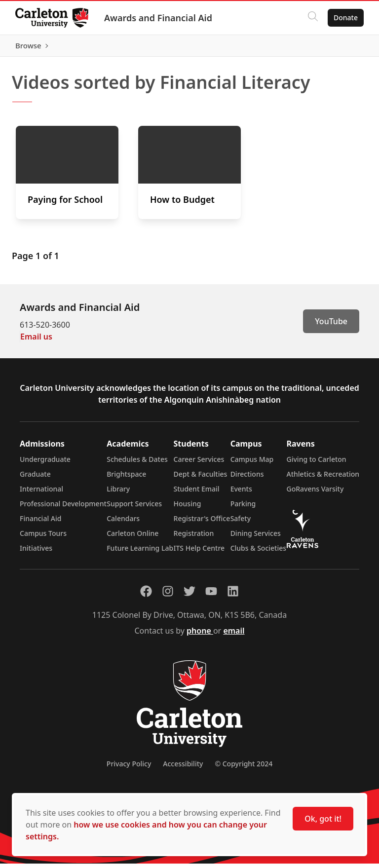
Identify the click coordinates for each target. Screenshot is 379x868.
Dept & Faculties (201, 478)
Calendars (123, 523)
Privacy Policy (129, 768)
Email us (36, 341)
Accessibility (183, 768)
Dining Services (256, 538)
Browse (344, 48)
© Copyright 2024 (244, 768)
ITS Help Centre (199, 552)
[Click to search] (312, 18)
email (234, 635)
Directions (247, 478)
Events (241, 493)
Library (118, 493)
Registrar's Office (202, 523)
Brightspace (126, 478)
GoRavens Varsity (315, 493)
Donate (345, 18)
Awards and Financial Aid (159, 18)
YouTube (331, 326)
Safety (241, 523)
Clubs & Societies (258, 552)
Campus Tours (43, 538)
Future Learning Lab (140, 552)
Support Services (134, 508)
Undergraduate (45, 464)
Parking (243, 508)
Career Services (199, 464)
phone (200, 635)
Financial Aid (40, 523)
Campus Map (252, 464)
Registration (194, 538)
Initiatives (36, 552)
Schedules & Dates (137, 464)
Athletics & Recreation (323, 478)
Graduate (35, 478)
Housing (188, 508)
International (41, 493)
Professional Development (63, 508)
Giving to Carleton (317, 464)
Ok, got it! (323, 819)
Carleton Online (133, 538)
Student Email (197, 493)
